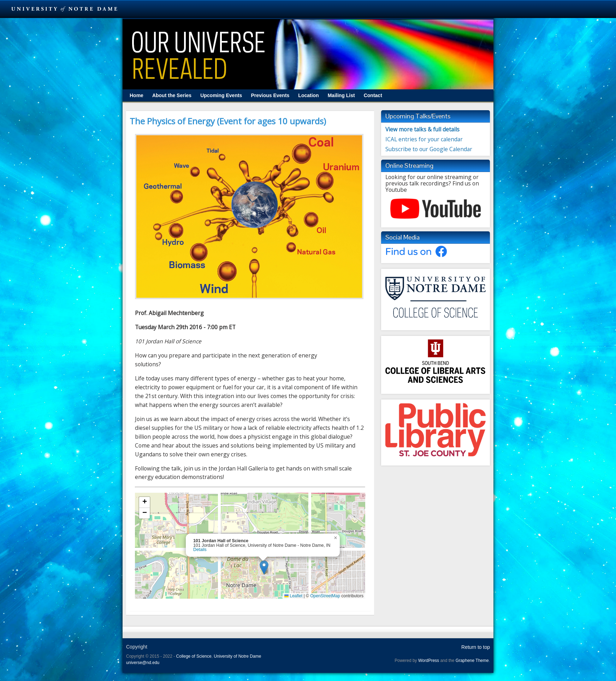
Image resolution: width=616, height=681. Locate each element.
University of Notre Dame (237, 656)
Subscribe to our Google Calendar (429, 149)
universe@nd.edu (143, 663)
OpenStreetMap (325, 596)
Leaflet (293, 596)
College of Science (194, 656)
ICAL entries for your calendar (424, 139)
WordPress (429, 661)
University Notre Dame (64, 9)
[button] (264, 567)
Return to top (476, 647)
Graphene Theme (472, 661)
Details (200, 550)
